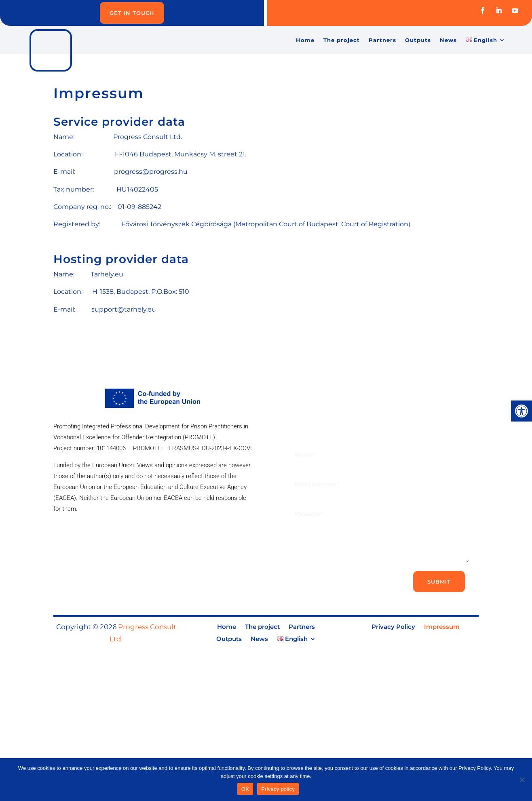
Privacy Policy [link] (393, 627)
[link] (521, 411)
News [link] (448, 40)
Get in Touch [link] (132, 13)
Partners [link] (382, 40)
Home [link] (305, 40)
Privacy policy (278, 789)
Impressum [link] (442, 627)
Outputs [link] (418, 40)
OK (245, 789)
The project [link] (342, 40)
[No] (522, 780)
